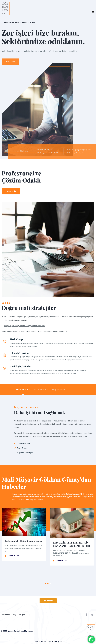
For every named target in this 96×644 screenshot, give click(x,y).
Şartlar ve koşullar (55, 641)
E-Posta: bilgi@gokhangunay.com (81, 150)
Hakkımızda (6, 615)
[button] (48, 601)
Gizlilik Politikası (40, 641)
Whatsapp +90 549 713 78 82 (49, 153)
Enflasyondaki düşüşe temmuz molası (24, 541)
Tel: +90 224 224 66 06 (47, 150)
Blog (15, 615)
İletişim (22, 615)
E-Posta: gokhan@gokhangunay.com (82, 153)
